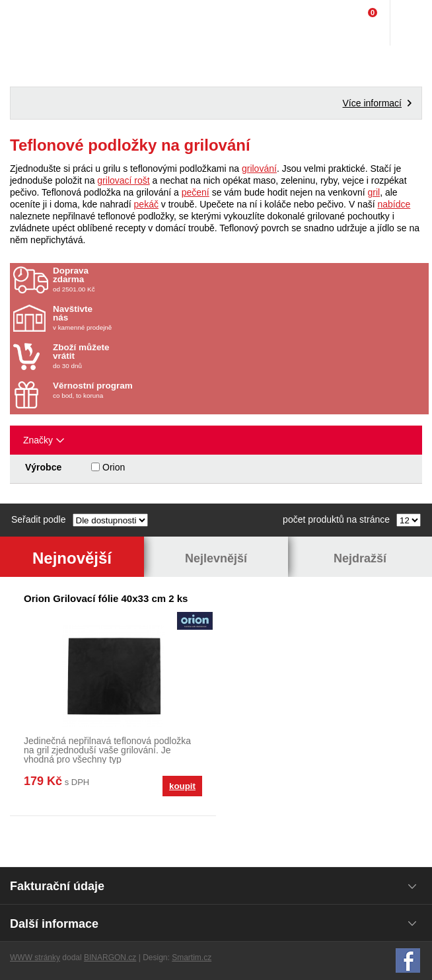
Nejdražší (360, 558)
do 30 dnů (130, 356)
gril (374, 192)
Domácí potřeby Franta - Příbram (37, 23)
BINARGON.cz (110, 958)
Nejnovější (72, 558)
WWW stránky (35, 958)
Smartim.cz (192, 958)
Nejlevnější (216, 558)
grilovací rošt (123, 180)
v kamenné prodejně (130, 318)
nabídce (394, 204)
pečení (196, 192)
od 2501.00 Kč (239, 280)
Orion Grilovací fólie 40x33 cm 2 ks (106, 598)
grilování (259, 169)
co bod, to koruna (130, 390)
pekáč (146, 204)
